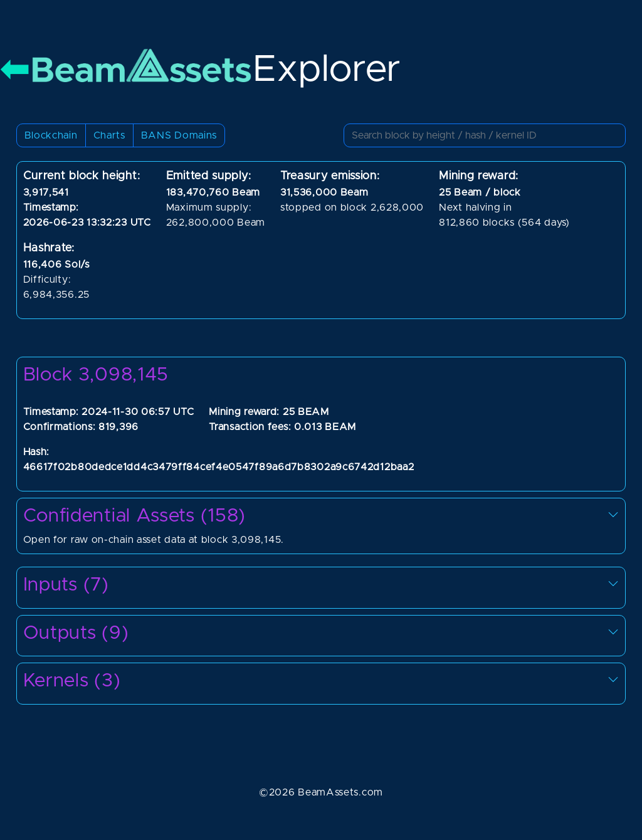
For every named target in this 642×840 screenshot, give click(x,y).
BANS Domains (179, 135)
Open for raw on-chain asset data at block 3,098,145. (321, 525)
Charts (109, 135)
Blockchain (51, 135)
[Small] (485, 135)
